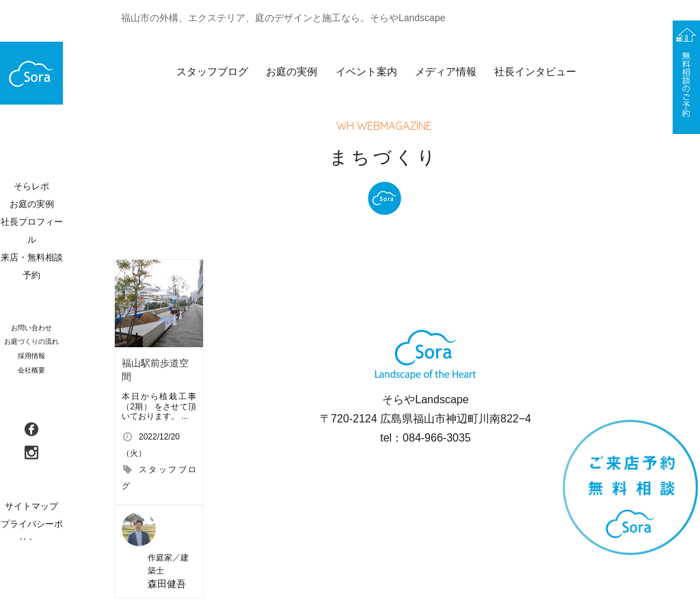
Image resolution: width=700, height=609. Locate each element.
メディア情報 (446, 71)
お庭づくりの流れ (31, 341)
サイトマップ (31, 506)
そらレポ (31, 186)
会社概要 (31, 370)
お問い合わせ (31, 328)
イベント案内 (366, 71)
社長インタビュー (535, 71)
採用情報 (31, 356)
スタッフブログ (212, 71)
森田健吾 (167, 584)
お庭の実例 (292, 71)
